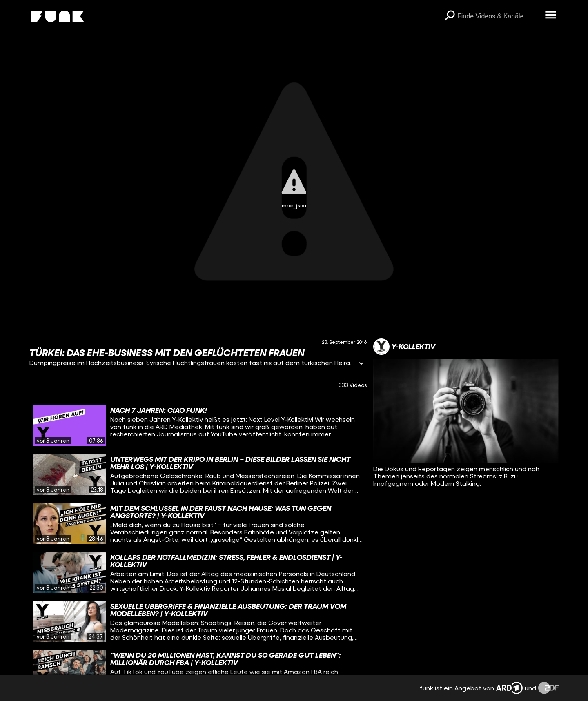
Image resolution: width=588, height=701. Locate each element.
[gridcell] (198, 425)
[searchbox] (498, 16)
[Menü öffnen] (550, 16)
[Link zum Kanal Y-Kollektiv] (404, 347)
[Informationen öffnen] (361, 364)
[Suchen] (449, 16)
